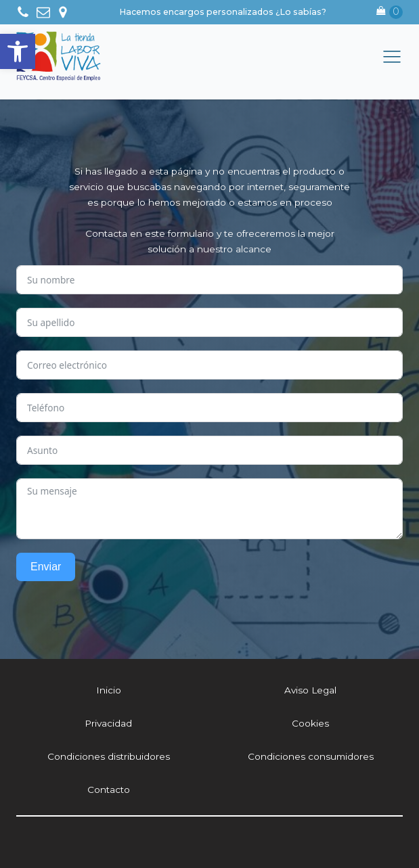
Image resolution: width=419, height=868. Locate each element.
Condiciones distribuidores (109, 756)
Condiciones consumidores (311, 756)
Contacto (109, 790)
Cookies (310, 723)
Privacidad (108, 723)
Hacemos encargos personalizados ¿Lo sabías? (223, 12)
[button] (18, 51)
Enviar (46, 567)
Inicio (109, 690)
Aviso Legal (310, 690)
